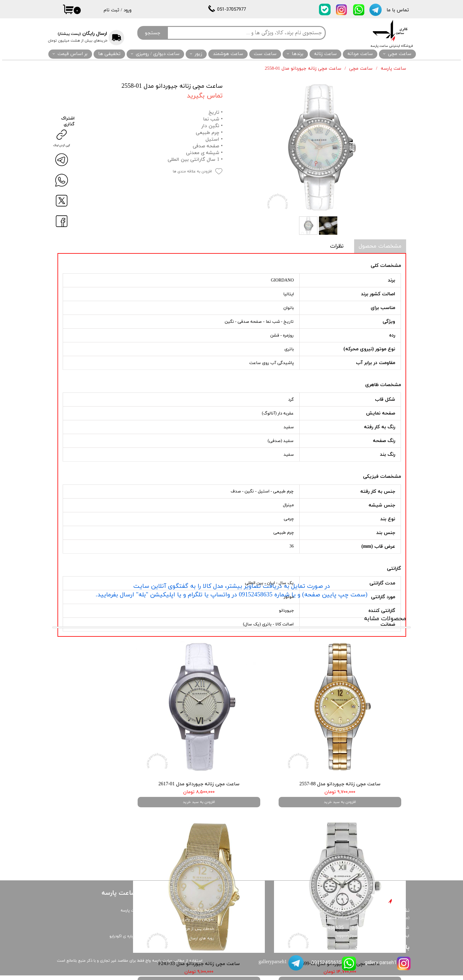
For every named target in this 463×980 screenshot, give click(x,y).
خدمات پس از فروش (197, 934)
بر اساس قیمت (72, 54)
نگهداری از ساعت (241, 934)
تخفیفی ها (109, 54)
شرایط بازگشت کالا (199, 915)
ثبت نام (111, 10)
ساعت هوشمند (228, 54)
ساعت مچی (400, 54)
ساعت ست (265, 54)
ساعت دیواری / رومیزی (158, 54)
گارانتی (250, 915)
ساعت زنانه (325, 54)
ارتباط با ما (143, 932)
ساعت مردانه (360, 54)
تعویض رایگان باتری (198, 924)
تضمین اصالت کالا (241, 944)
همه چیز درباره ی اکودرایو (130, 941)
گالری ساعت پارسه (136, 915)
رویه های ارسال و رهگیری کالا (190, 943)
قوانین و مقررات (242, 925)
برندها (298, 54)
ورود (128, 10)
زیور (198, 54)
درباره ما (145, 924)
